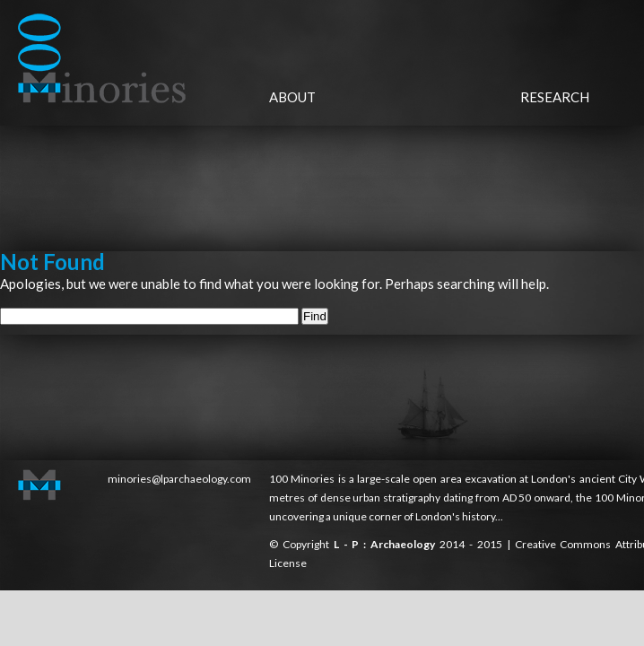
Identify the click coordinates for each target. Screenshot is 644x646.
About (292, 97)
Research (555, 97)
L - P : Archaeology (387, 544)
